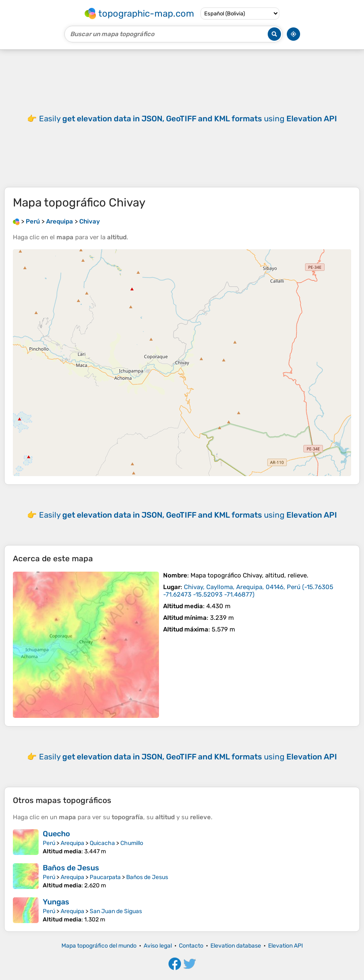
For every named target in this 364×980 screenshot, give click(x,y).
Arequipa (72, 843)
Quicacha (102, 843)
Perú (49, 843)
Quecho (56, 834)
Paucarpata (105, 877)
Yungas (56, 902)
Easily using (188, 119)
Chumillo (132, 843)
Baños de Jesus (71, 868)
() (248, 591)
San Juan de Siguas (116, 911)
